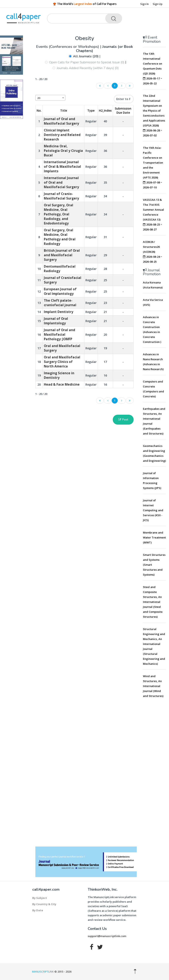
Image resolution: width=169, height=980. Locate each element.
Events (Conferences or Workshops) (68, 47)
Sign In (144, 4)
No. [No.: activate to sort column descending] (39, 110)
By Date (38, 910)
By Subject (40, 898)
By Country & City (44, 904)
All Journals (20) (86, 56)
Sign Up (158, 4)
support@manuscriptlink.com (107, 936)
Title (64, 110)
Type (91, 110)
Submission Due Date (123, 110)
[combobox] (50, 98)
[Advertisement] (156, 764)
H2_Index (105, 110)
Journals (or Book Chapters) (104, 49)
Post (123, 420)
